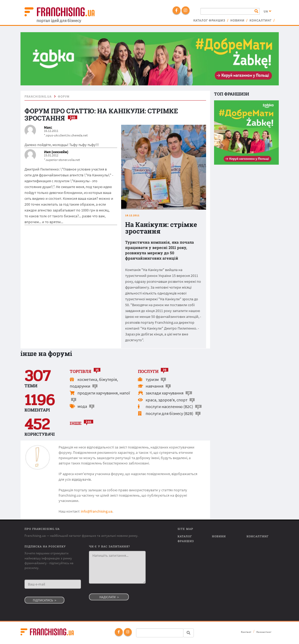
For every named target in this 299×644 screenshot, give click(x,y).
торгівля (81, 371)
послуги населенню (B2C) (169, 406)
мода (82, 406)
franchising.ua (38, 97)
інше (76, 423)
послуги (148, 371)
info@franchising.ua (97, 511)
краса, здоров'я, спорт (167, 400)
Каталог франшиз (209, 20)
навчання (155, 386)
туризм (152, 379)
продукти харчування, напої (104, 393)
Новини (237, 20)
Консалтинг (261, 20)
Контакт (246, 632)
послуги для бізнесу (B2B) (169, 413)
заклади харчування (165, 393)
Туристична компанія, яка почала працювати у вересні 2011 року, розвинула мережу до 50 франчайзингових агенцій (159, 250)
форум (64, 97)
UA (268, 11)
